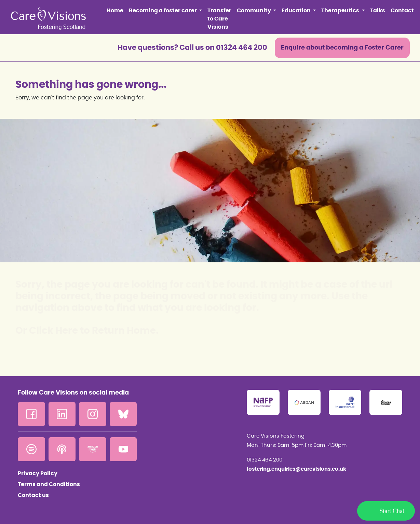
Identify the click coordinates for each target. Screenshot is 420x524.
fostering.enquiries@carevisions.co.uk (296, 469)
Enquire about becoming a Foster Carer (342, 48)
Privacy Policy (38, 473)
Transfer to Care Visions (219, 19)
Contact (402, 11)
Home (115, 11)
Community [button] (254, 11)
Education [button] (297, 11)
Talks (378, 11)
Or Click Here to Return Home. (87, 331)
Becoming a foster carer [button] (163, 11)
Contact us (33, 495)
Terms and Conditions (49, 484)
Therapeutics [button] (341, 11)
